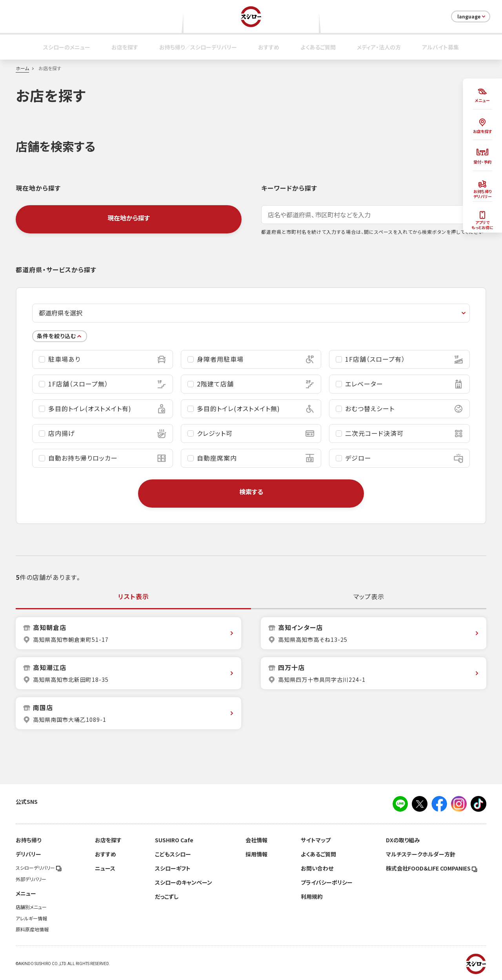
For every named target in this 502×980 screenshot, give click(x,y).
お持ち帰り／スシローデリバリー (198, 47)
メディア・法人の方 (379, 47)
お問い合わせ (317, 868)
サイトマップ (316, 840)
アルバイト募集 (440, 47)
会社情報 (256, 840)
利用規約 (312, 896)
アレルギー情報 (31, 918)
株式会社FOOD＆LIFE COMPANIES (432, 868)
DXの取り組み (403, 840)
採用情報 (256, 854)
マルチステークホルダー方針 (421, 854)
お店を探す (125, 47)
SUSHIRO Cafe (174, 840)
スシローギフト (173, 868)
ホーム (22, 68)
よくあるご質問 (318, 47)
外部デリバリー (31, 879)
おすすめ (269, 47)
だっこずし (167, 896)
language (472, 16)
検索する (251, 492)
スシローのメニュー (67, 47)
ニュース (105, 868)
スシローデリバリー (39, 868)
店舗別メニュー (31, 907)
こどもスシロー (173, 854)
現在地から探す (129, 218)
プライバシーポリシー (327, 882)
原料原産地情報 (32, 929)
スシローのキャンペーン (184, 882)
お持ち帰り (28, 840)
